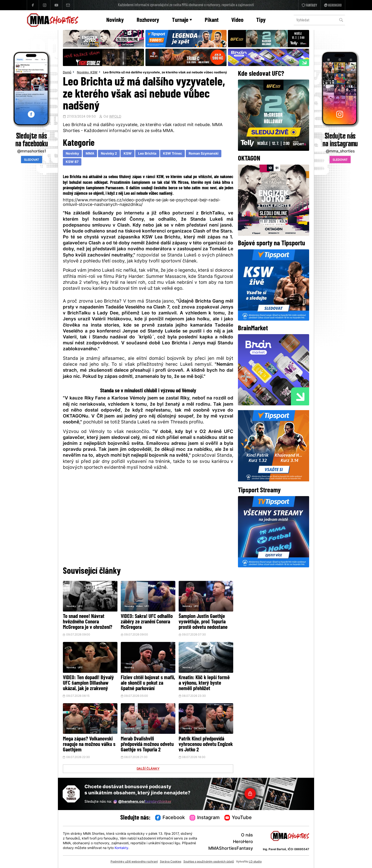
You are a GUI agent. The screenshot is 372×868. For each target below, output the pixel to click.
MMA (90, 154)
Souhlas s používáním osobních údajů (209, 862)
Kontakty (121, 848)
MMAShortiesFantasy (231, 849)
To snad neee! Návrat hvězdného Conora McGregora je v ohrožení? (88, 622)
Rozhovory (148, 20)
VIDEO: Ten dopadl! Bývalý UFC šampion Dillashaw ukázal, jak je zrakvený (88, 683)
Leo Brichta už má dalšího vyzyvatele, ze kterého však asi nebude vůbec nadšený (165, 73)
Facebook (170, 818)
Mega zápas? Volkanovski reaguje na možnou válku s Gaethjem (89, 745)
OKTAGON (200, 729)
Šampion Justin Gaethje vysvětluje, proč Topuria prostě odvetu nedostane (203, 622)
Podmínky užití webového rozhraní (134, 862)
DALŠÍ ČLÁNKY (148, 769)
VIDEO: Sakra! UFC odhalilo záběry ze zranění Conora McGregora (147, 622)
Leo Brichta (147, 154)
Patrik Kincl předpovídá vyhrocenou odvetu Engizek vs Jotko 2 (206, 745)
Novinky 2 (109, 154)
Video (237, 20)
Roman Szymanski (204, 154)
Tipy (261, 20)
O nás (247, 835)
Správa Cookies (171, 862)
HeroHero (243, 842)
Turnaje (182, 20)
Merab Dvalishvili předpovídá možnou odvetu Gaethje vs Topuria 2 (147, 745)
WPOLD (115, 117)
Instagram (205, 818)
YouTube (238, 818)
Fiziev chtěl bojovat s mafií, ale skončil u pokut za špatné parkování (148, 683)
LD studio (255, 862)
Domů (67, 73)
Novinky (115, 20)
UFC (80, 606)
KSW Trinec (172, 154)
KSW (94, 73)
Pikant (212, 20)
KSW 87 (72, 162)
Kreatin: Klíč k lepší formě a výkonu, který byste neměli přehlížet (204, 683)
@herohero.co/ (142, 802)
